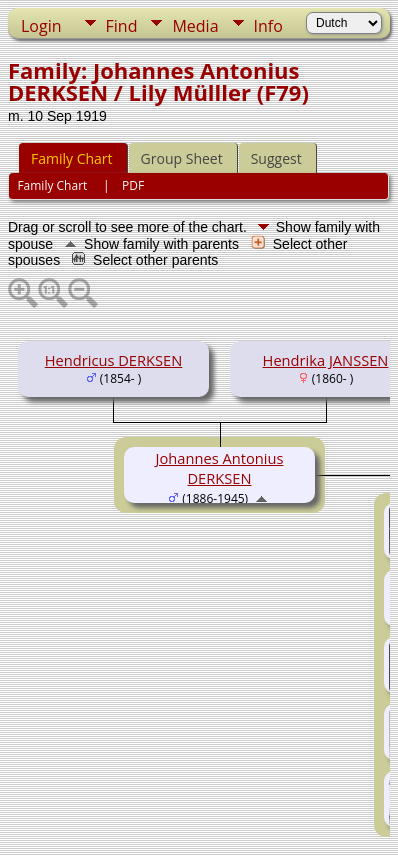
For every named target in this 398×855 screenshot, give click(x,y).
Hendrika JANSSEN (326, 360)
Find (122, 26)
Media (195, 26)
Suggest (276, 158)
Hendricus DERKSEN (114, 360)
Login (41, 26)
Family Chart (72, 158)
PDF (133, 185)
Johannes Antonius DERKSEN (220, 468)
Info (268, 26)
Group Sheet (182, 158)
